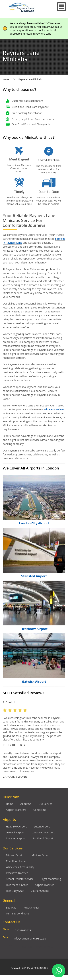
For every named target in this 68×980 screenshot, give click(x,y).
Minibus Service (41, 855)
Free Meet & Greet (17, 885)
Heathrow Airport (34, 629)
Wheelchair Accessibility (20, 867)
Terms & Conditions (18, 913)
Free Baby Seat (15, 891)
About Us (26, 804)
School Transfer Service (20, 879)
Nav (62, 7)
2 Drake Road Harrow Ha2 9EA (35, 947)
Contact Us (40, 810)
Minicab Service (15, 855)
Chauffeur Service (16, 861)
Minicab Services (54, 409)
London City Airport (34, 523)
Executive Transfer (17, 873)
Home (10, 804)
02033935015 (23, 930)
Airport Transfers (16, 810)
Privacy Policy (31, 908)
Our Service (45, 804)
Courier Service (40, 891)
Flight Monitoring (51, 879)
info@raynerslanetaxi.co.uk (30, 938)
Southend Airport (43, 838)
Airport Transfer (44, 885)
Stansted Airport (34, 576)
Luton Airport (42, 826)
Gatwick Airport (34, 682)
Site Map (11, 908)
